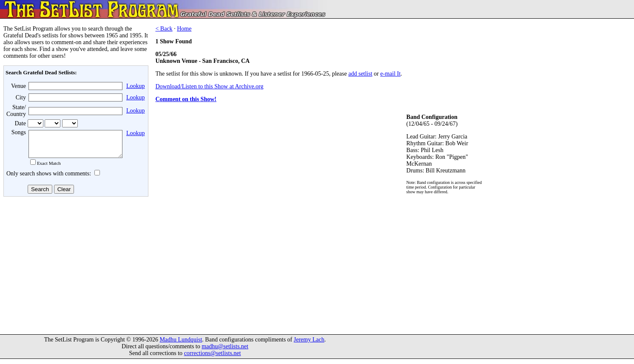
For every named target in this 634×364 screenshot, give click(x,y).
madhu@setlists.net (225, 351)
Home (184, 29)
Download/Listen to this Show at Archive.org (209, 86)
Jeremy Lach (309, 345)
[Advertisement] (75, 267)
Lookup (136, 86)
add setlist (360, 74)
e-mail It (390, 74)
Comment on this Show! (186, 99)
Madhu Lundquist (181, 345)
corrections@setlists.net (213, 358)
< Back (164, 29)
